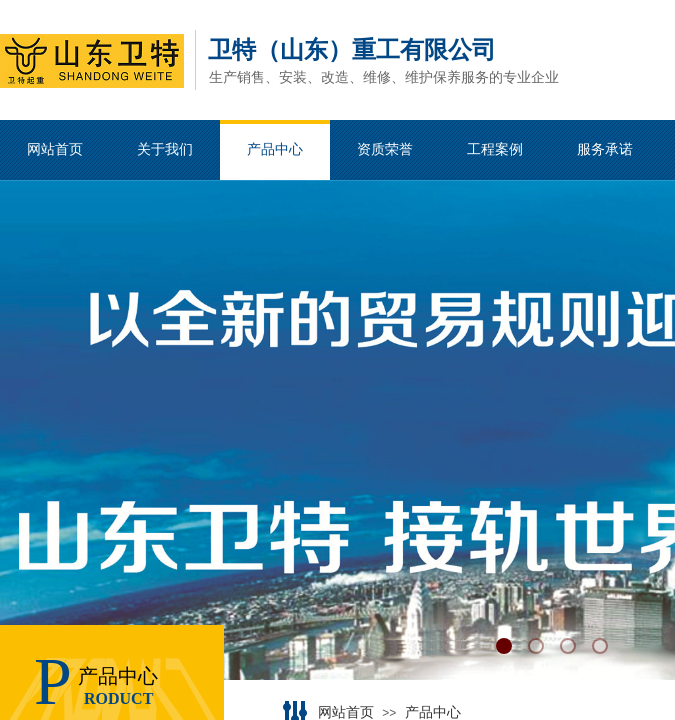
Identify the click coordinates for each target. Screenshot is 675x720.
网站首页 (346, 712)
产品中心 (433, 712)
